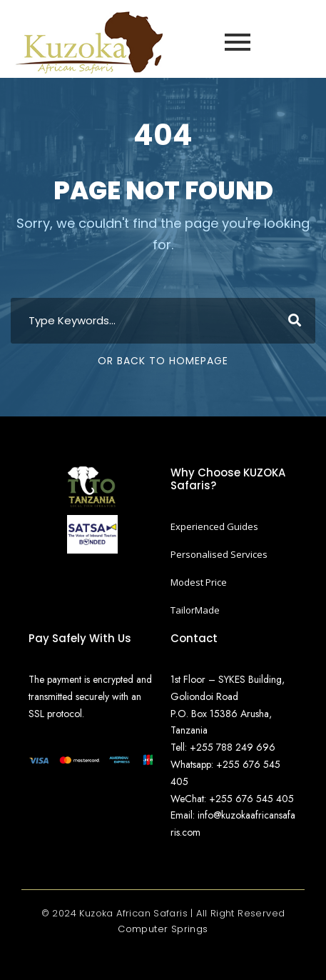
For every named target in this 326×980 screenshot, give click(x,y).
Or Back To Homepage (163, 361)
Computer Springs (163, 929)
